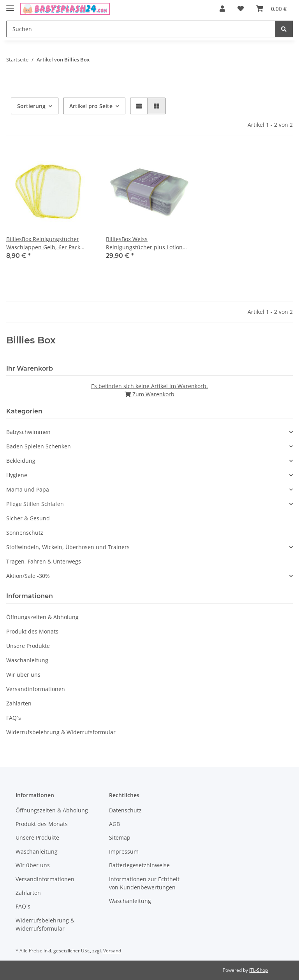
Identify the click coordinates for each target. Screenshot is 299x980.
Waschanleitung (27, 660)
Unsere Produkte (28, 646)
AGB (114, 824)
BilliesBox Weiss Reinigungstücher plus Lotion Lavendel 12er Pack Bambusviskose (144, 243)
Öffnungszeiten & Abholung (42, 617)
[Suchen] (141, 29)
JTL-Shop (259, 970)
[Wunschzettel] (241, 9)
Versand (112, 951)
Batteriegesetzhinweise (139, 865)
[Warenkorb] (271, 9)
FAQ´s (14, 718)
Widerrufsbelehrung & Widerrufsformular (61, 732)
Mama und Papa (28, 489)
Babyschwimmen (28, 432)
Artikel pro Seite (91, 106)
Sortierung (31, 106)
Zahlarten (19, 703)
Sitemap (120, 837)
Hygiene (17, 475)
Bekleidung (21, 461)
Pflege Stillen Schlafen (35, 504)
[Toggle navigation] (10, 5)
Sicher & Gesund (28, 518)
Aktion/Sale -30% (28, 576)
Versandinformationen (36, 689)
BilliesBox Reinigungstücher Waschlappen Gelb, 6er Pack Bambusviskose (43, 243)
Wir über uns (23, 675)
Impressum (124, 851)
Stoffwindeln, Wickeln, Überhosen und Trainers (68, 547)
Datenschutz (125, 810)
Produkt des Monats (32, 631)
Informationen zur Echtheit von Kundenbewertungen (144, 883)
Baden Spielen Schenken (39, 446)
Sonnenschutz (25, 533)
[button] (222, 9)
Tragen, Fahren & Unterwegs (44, 561)
